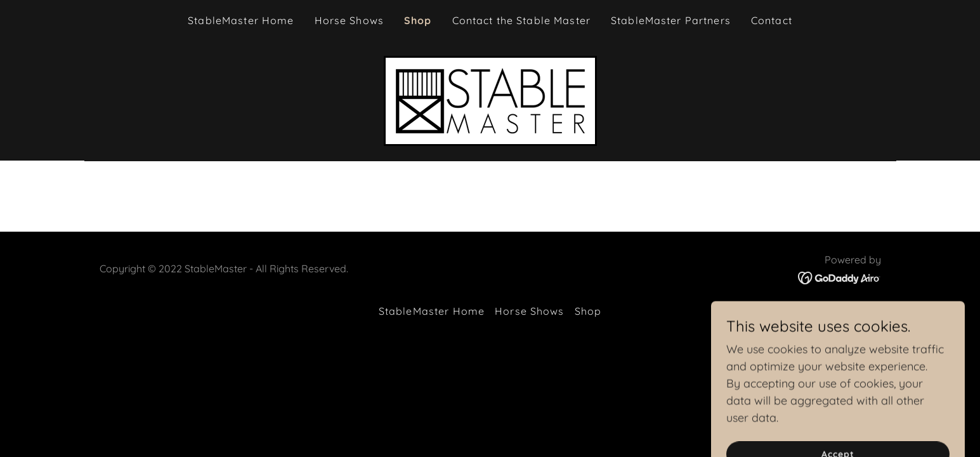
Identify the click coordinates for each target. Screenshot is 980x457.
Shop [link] (418, 20)
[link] (490, 100)
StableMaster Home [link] (241, 20)
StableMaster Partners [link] (671, 20)
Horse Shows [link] (350, 20)
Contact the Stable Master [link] (521, 20)
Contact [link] (772, 20)
